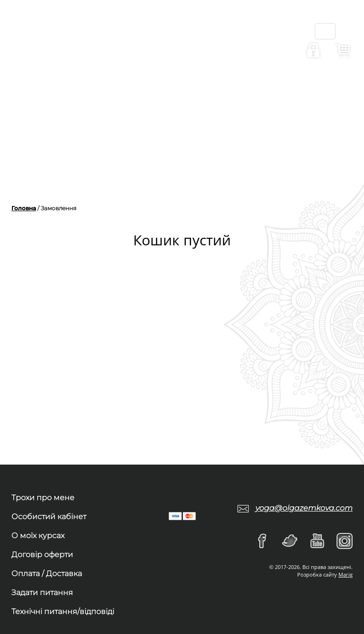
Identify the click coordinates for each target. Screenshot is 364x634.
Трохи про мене (43, 498)
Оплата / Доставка (47, 573)
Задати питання (42, 592)
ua (200, 19)
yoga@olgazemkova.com (304, 508)
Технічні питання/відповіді (63, 611)
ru (201, 38)
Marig (346, 574)
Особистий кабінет (49, 517)
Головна (24, 208)
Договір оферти (42, 555)
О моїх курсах (38, 536)
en (200, 57)
